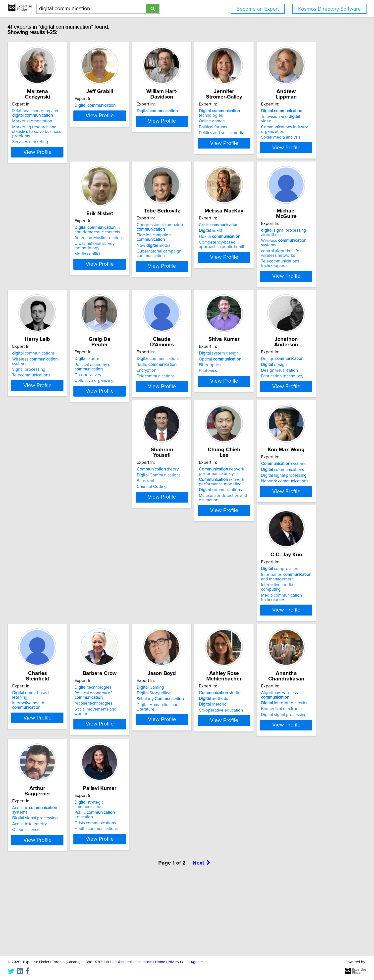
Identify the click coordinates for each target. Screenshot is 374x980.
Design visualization (136, 503)
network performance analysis (289, 493)
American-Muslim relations (142, 251)
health (279, 243)
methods (132, 750)
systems (65, 618)
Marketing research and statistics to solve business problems (73, 129)
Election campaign (209, 250)
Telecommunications (136, 382)
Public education (72, 877)
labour (204, 364)
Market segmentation (62, 121)
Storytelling (60, 750)
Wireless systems (73, 374)
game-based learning (218, 618)
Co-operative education (139, 762)
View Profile (74, 152)
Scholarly (66, 756)
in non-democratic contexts (144, 242)
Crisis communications (63, 882)
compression (136, 618)
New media (209, 258)
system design (62, 491)
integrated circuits (215, 754)
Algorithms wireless (210, 746)
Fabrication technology (138, 508)
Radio (286, 370)
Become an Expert (258, 9)
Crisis (286, 238)
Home (160, 962)
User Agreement (195, 962)
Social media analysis (62, 259)
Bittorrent (201, 503)
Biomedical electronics (213, 760)
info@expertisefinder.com (132, 962)
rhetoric (131, 756)
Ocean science (280, 762)
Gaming (56, 744)
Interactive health (222, 623)
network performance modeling (289, 503)
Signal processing (134, 376)
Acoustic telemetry (284, 756)
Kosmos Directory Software (329, 9)
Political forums (281, 127)
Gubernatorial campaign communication (214, 266)
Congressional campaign (215, 240)
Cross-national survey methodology (137, 258)
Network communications (66, 635)
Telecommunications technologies (62, 393)
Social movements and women (295, 639)
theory (213, 491)
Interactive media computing (144, 634)
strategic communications (73, 871)
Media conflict (130, 267)
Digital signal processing (65, 629)
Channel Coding (207, 508)
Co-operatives (205, 380)
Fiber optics (53, 503)
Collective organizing (212, 386)
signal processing (289, 750)
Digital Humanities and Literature (73, 762)
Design (138, 491)
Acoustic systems (297, 744)
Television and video (68, 243)
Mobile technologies (286, 634)
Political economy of (211, 372)
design (130, 497)
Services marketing (60, 137)
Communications (214, 497)
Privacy (173, 962)
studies (139, 744)
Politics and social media (289, 133)
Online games (279, 121)
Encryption (276, 376)
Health (287, 249)
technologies (287, 113)
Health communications (64, 888)
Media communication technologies (138, 642)
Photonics (52, 508)
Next (202, 938)
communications (138, 364)
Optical (64, 497)
